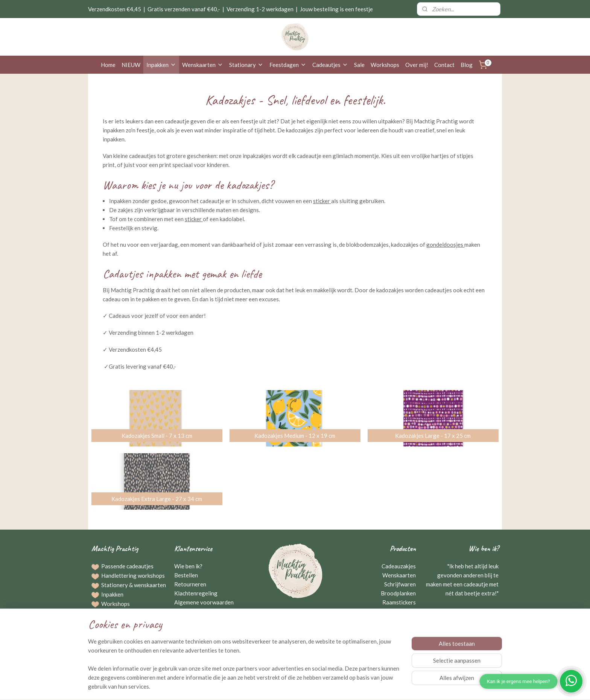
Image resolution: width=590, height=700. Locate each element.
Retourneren (190, 584)
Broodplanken (398, 593)
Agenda (111, 641)
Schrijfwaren (400, 584)
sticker (322, 201)
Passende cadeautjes (127, 566)
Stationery (115, 585)
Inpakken (161, 65)
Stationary (246, 65)
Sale (359, 65)
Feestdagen (288, 65)
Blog (467, 65)
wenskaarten (150, 585)
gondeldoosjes (445, 244)
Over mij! (417, 65)
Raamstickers (399, 602)
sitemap (272, 686)
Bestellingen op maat (128, 613)
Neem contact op (295, 630)
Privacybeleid (191, 611)
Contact (444, 65)
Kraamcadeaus (398, 611)
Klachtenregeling (196, 593)
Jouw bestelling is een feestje (336, 9)
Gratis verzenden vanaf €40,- (184, 9)
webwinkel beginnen (311, 686)
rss (285, 686)
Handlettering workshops (133, 575)
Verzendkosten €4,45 (115, 9)
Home (108, 65)
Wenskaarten (203, 65)
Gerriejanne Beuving (471, 611)
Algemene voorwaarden (204, 602)
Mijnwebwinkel (373, 686)
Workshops (385, 65)
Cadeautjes (330, 65)
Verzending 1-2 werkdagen (260, 9)
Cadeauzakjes (399, 566)
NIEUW (131, 65)
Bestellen (186, 575)
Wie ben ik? (188, 566)
